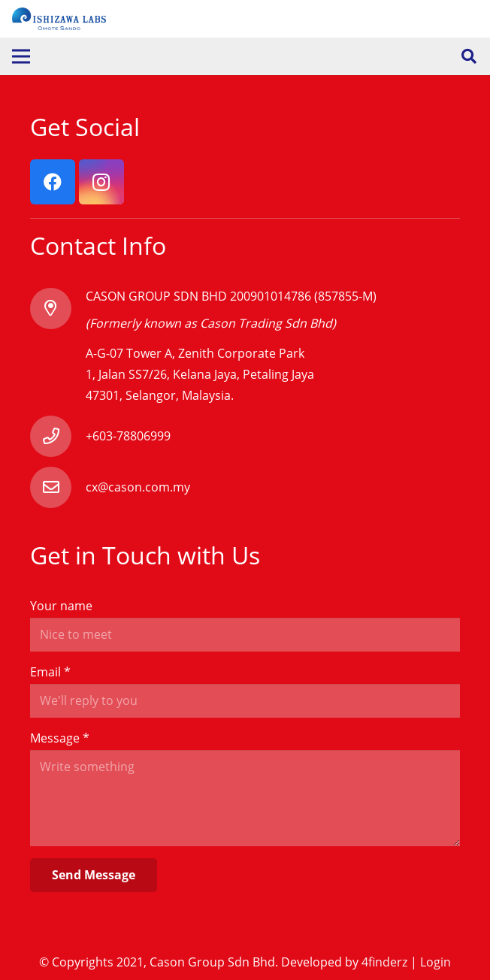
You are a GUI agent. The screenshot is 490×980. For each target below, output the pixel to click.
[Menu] (21, 56)
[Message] (245, 798)
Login (436, 962)
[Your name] (245, 635)
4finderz (384, 962)
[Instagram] (101, 182)
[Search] (469, 57)
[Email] (245, 701)
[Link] (59, 19)
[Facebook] (53, 182)
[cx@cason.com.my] (58, 487)
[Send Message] (94, 875)
